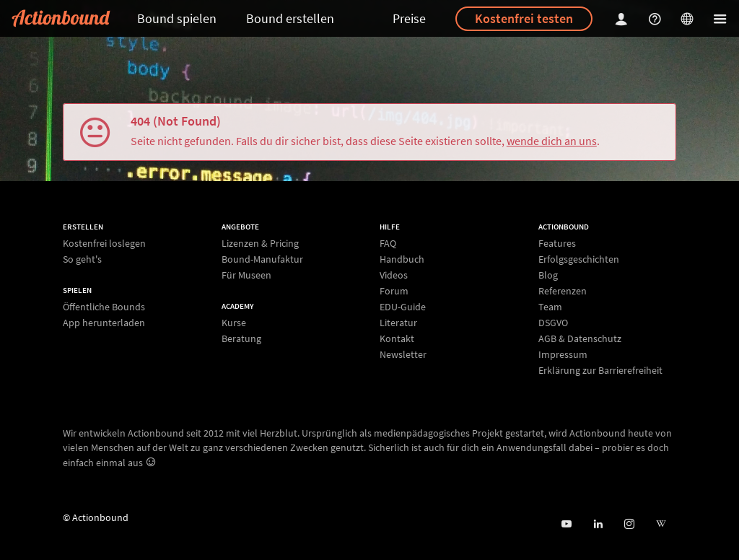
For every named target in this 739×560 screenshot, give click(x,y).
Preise (409, 18)
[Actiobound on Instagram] (629, 524)
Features (557, 244)
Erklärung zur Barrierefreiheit (600, 370)
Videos (394, 275)
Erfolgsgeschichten (579, 259)
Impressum (563, 354)
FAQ (388, 244)
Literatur (398, 323)
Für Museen (246, 275)
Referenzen (563, 291)
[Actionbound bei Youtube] (566, 524)
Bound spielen (177, 18)
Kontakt (397, 338)
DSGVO (553, 323)
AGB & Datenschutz (580, 338)
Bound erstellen (290, 18)
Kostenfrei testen (524, 18)
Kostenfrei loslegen (104, 244)
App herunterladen (104, 322)
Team (550, 307)
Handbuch (402, 259)
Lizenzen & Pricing (260, 244)
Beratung (241, 338)
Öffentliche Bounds (104, 307)
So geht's (82, 259)
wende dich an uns (552, 141)
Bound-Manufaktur (262, 259)
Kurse (234, 323)
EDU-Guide (403, 307)
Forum (394, 291)
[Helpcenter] (657, 18)
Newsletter (403, 354)
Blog (548, 275)
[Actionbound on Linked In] (598, 524)
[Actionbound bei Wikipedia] (661, 524)
